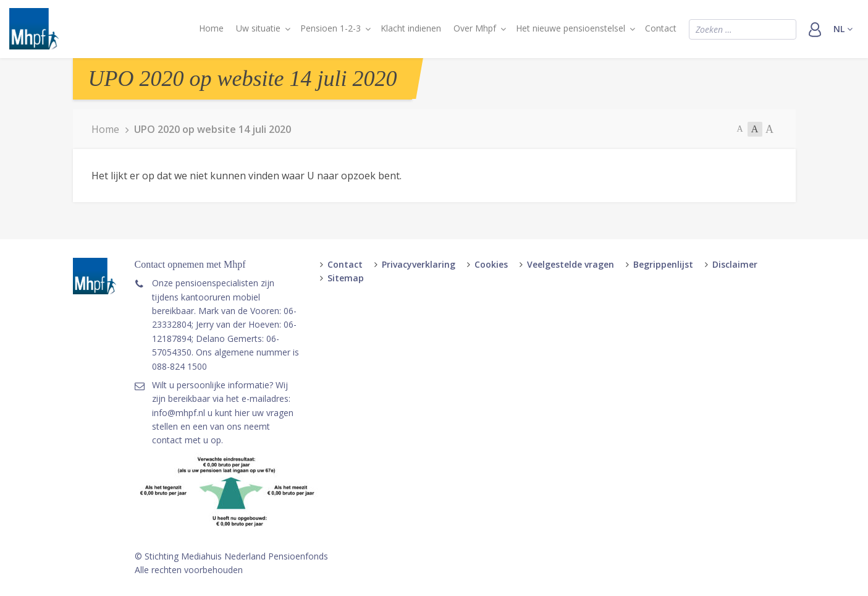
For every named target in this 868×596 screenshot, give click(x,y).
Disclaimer (735, 264)
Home (211, 28)
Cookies (491, 264)
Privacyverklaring (419, 264)
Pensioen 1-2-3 (331, 28)
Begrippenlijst (663, 264)
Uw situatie (258, 28)
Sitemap (346, 278)
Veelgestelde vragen (571, 264)
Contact (661, 28)
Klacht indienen (411, 28)
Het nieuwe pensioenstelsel (571, 28)
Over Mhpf (475, 28)
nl (843, 29)
